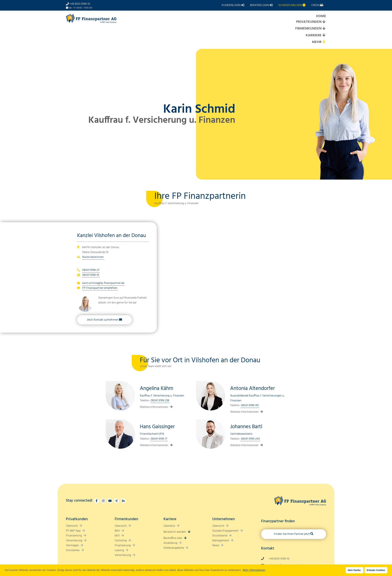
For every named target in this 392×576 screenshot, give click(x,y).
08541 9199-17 (159, 439)
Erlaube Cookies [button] (376, 570)
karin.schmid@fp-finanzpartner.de (103, 283)
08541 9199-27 (91, 270)
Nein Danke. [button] (354, 570)
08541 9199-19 (91, 275)
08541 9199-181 (250, 405)
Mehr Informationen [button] (254, 570)
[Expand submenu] (324, 22)
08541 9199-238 (160, 401)
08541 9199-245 (250, 439)
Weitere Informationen (154, 407)
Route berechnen (93, 257)
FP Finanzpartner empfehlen (100, 288)
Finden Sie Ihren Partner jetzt (292, 534)
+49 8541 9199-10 (80, 4)
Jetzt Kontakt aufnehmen (103, 320)
